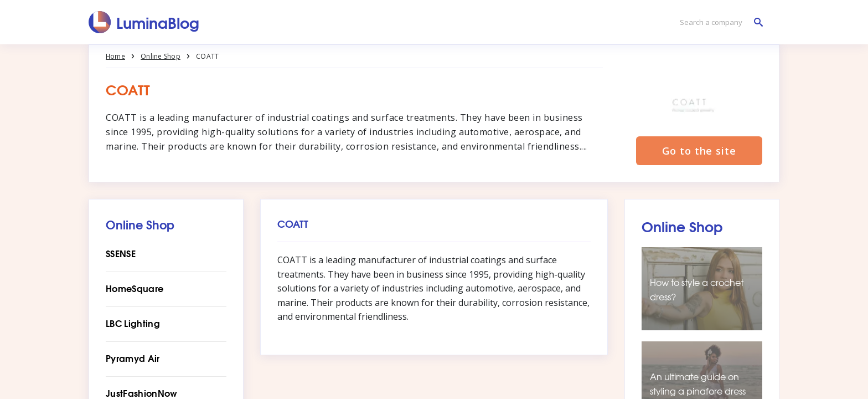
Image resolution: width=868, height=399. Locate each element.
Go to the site (699, 151)
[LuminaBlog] (144, 22)
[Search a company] (719, 22)
